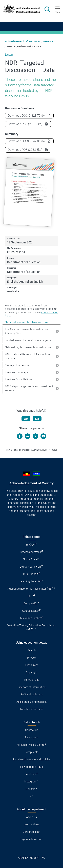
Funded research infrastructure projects (28, 340)
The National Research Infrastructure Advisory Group (27, 331)
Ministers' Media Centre (30, 745)
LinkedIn (30, 789)
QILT (30, 596)
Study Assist (30, 559)
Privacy (32, 658)
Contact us (32, 730)
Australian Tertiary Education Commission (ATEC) (32, 627)
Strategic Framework (17, 365)
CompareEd (30, 603)
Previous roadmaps (16, 372)
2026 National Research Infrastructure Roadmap (27, 356)
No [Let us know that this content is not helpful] (37, 419)
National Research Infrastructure (22, 41)
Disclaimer (32, 665)
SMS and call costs (32, 694)
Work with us (32, 824)
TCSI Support (30, 574)
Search (32, 650)
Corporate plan (32, 832)
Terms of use (32, 680)
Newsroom (32, 737)
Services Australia (30, 552)
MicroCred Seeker (30, 618)
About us (32, 817)
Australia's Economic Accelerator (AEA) (30, 589)
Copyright (32, 672)
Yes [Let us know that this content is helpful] (26, 419)
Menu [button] (58, 12)
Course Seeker (30, 611)
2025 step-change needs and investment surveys (29, 388)
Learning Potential (30, 581)
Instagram (30, 782)
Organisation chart (32, 839)
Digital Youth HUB (30, 567)
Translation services (32, 709)
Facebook (30, 774)
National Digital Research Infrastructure (28, 347)
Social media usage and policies (32, 759)
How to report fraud (32, 767)
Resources (49, 41)
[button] (57, 331)
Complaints (32, 752)
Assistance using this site (32, 702)
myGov (30, 545)
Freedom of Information (32, 687)
